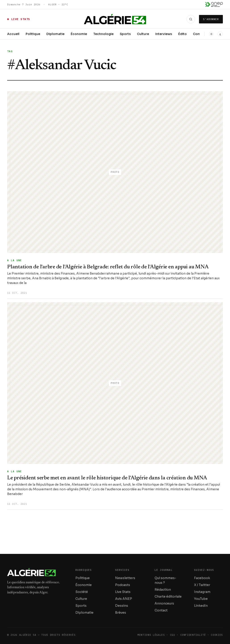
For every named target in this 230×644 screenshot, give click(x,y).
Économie (79, 34)
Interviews (164, 34)
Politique (33, 34)
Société (82, 592)
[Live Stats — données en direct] (19, 19)
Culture (143, 34)
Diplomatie (55, 34)
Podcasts (123, 585)
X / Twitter (202, 585)
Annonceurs (164, 603)
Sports (125, 34)
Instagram (202, 592)
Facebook (202, 578)
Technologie (103, 34)
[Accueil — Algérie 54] (115, 19)
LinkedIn (201, 606)
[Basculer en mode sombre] (211, 34)
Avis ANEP (124, 599)
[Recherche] (191, 19)
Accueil (13, 34)
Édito (182, 34)
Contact (161, 610)
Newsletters (125, 578)
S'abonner (211, 19)
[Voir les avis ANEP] (214, 4)
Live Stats (123, 592)
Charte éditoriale (168, 596)
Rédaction (163, 590)
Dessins (122, 606)
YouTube (201, 599)
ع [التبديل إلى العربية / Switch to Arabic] (220, 34)
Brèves (121, 613)
